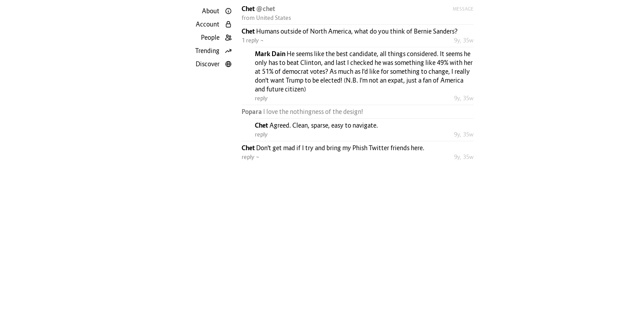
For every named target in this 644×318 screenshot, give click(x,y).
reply (261, 98)
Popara (252, 112)
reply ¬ (250, 157)
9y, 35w (464, 40)
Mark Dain (271, 54)
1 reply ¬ (253, 40)
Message (463, 9)
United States (274, 18)
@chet (266, 9)
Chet (249, 9)
